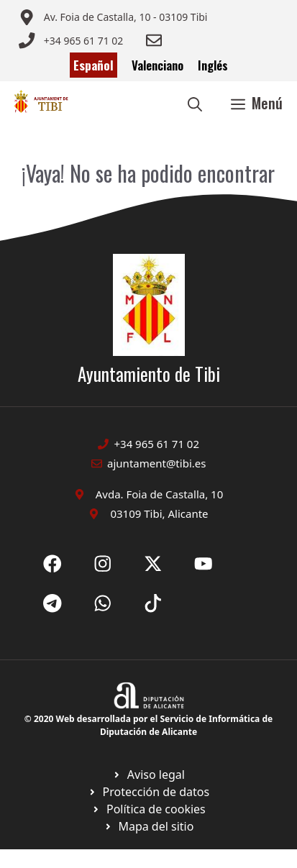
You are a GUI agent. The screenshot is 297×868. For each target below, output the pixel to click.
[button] (195, 103)
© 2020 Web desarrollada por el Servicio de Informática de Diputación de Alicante (148, 725)
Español (93, 65)
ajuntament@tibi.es (156, 463)
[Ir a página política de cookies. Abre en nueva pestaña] (148, 792)
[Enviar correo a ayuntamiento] (113, 17)
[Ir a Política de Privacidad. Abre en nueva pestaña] (148, 775)
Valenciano (157, 65)
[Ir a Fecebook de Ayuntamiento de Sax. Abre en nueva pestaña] (52, 564)
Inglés (213, 65)
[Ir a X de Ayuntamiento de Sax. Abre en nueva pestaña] (103, 564)
